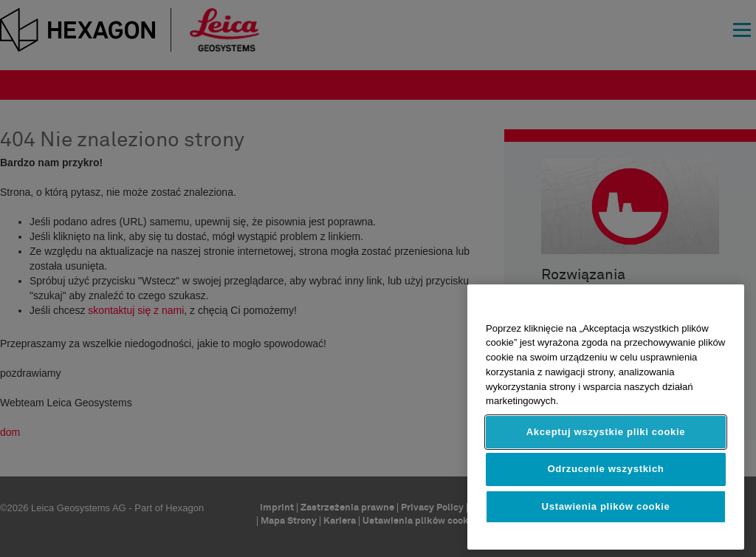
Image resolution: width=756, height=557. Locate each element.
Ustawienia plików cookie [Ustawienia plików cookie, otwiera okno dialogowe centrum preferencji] (606, 506)
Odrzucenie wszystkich (605, 469)
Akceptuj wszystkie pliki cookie (606, 432)
